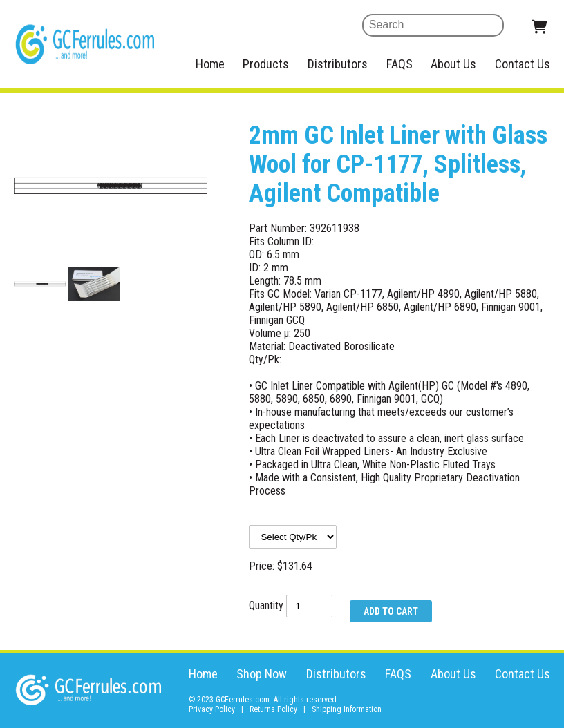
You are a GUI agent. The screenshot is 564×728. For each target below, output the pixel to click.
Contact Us (523, 64)
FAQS (399, 64)
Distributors (338, 64)
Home (210, 64)
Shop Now (262, 674)
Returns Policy (273, 709)
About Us (453, 64)
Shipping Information (347, 709)
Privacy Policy (212, 709)
